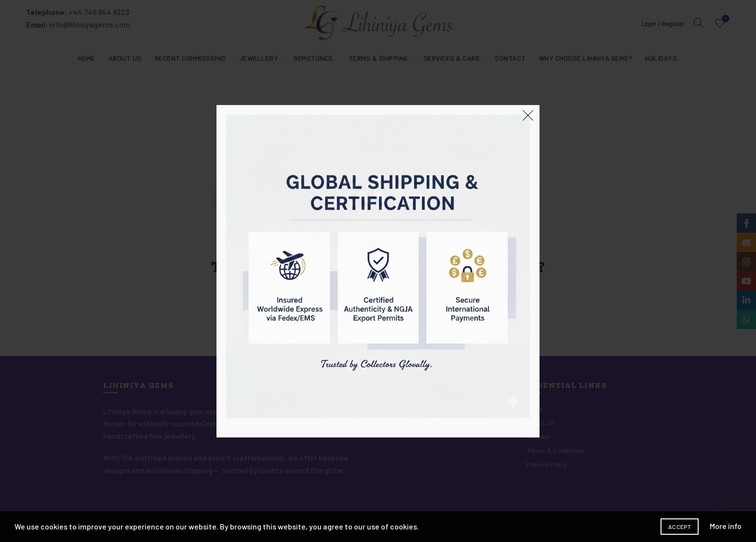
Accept (680, 527)
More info (726, 526)
